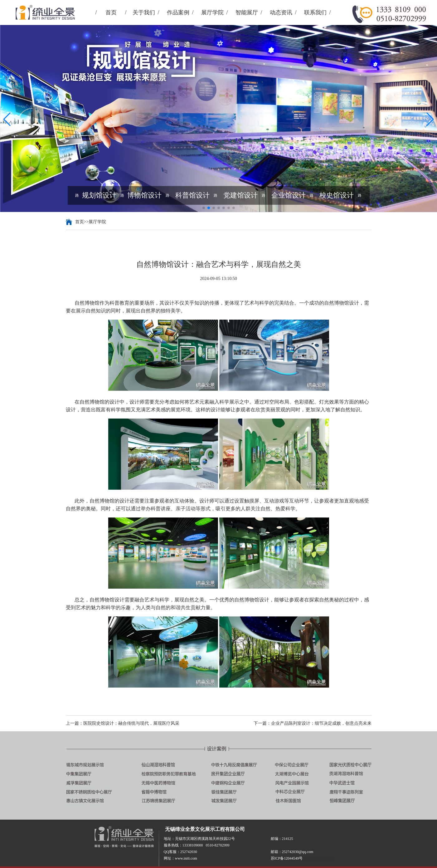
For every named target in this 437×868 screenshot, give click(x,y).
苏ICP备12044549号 (319, 858)
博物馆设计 (144, 195)
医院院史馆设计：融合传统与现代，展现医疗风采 (131, 723)
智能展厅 (247, 12)
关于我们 (144, 12)
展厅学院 (212, 12)
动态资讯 (281, 12)
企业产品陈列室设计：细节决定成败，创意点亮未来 (321, 723)
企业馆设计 (289, 195)
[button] (7, 119)
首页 (111, 12)
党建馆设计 (240, 195)
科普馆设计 (192, 195)
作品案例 (178, 12)
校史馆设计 (337, 195)
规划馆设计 (99, 195)
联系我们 (315, 12)
